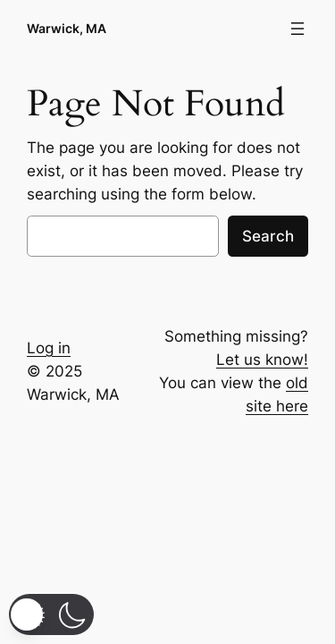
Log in (49, 348)
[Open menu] (297, 29)
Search (268, 236)
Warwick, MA (67, 28)
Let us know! (262, 360)
